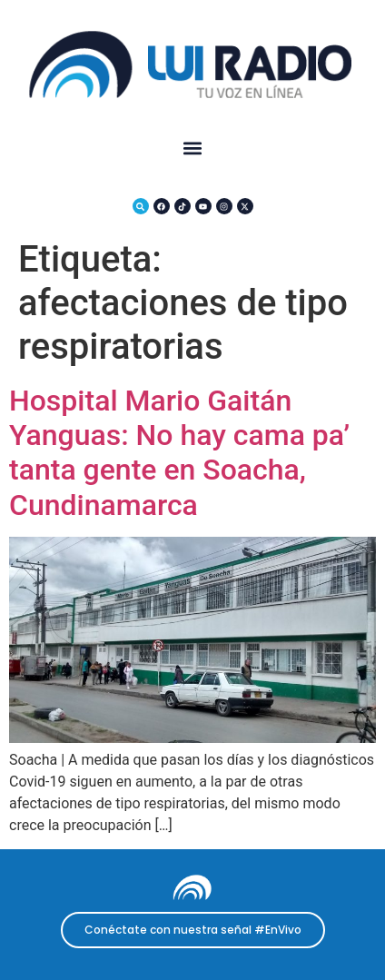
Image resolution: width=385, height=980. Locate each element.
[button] (193, 148)
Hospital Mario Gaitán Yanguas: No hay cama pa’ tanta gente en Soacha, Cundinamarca (179, 453)
